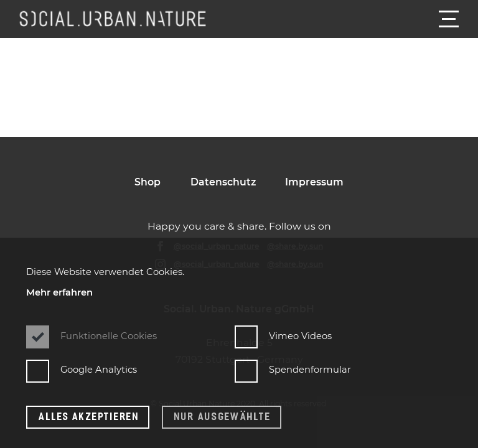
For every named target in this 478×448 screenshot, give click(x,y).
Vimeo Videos (283, 336)
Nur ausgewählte (223, 416)
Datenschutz (223, 182)
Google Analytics (82, 370)
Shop (148, 182)
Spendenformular (293, 370)
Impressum (314, 182)
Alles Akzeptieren (89, 416)
